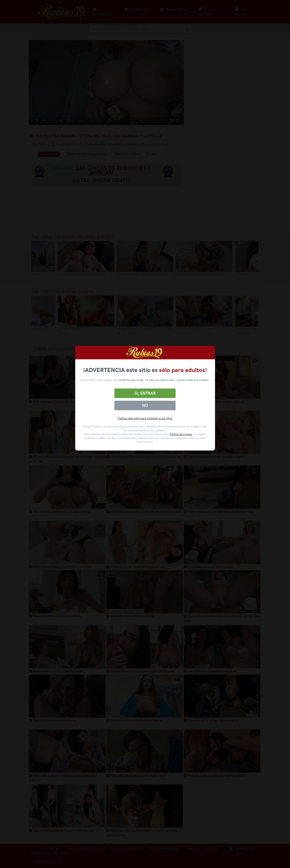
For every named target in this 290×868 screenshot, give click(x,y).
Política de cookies (181, 434)
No (145, 405)
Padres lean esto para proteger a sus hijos (145, 418)
